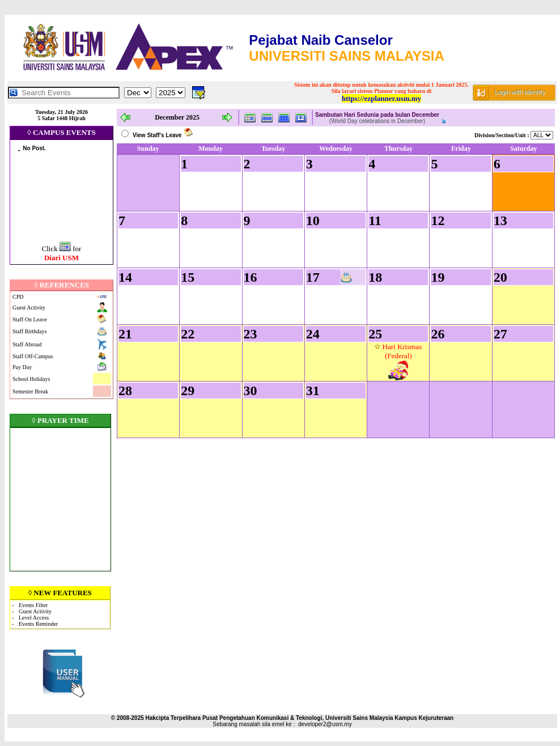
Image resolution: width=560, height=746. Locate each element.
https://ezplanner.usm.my (381, 98)
